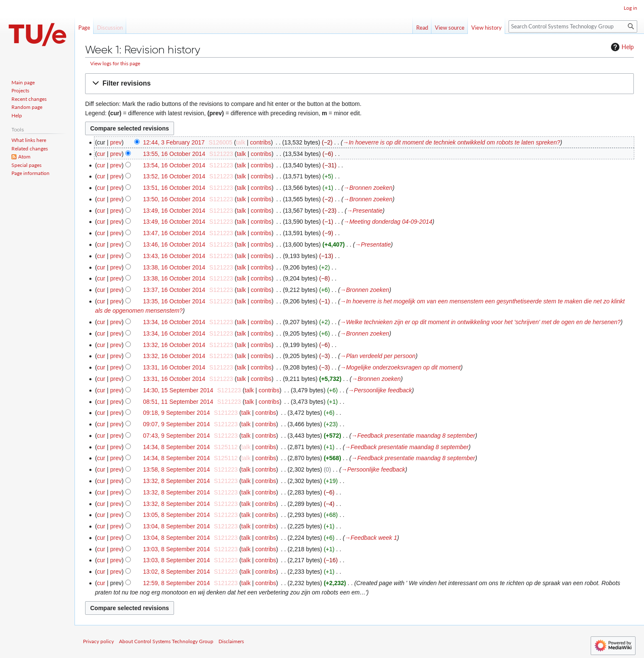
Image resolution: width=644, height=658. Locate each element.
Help (621, 47)
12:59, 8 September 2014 (177, 583)
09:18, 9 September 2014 (177, 413)
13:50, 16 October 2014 (174, 199)
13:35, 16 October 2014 (174, 301)
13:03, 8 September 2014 (177, 549)
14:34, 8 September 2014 (177, 447)
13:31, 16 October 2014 (174, 367)
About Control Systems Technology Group (166, 641)
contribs (261, 142)
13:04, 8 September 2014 (177, 526)
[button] (359, 84)
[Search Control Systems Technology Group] (573, 26)
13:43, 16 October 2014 (174, 256)
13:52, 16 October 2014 (174, 176)
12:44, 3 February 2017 (174, 142)
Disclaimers (231, 641)
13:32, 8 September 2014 (177, 481)
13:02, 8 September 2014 (177, 572)
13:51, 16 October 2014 (174, 188)
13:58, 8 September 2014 (177, 469)
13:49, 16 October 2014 (174, 211)
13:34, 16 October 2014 (174, 322)
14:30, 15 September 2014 (178, 390)
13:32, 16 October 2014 (174, 345)
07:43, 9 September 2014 (177, 436)
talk (240, 142)
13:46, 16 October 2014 (174, 244)
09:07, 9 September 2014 (177, 424)
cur (101, 154)
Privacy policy (98, 641)
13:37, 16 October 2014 (174, 290)
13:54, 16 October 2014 (174, 165)
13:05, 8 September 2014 (177, 515)
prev (116, 142)
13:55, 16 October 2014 (174, 154)
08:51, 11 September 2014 (178, 402)
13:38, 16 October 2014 (174, 267)
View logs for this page (115, 63)
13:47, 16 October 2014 (174, 233)
